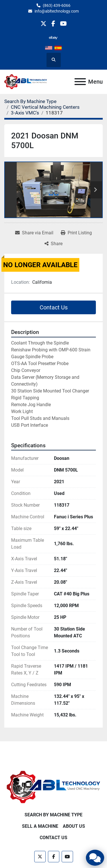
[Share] (53, 244)
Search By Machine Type (53, 815)
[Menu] (80, 82)
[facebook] (53, 24)
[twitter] (44, 24)
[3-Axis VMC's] (25, 113)
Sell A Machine (40, 826)
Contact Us (54, 307)
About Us (74, 826)
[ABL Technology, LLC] (53, 787)
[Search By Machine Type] (30, 101)
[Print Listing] (76, 233)
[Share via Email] (34, 233)
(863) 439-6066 (57, 5)
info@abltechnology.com (57, 11)
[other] (53, 38)
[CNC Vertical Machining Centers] (45, 107)
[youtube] (63, 24)
